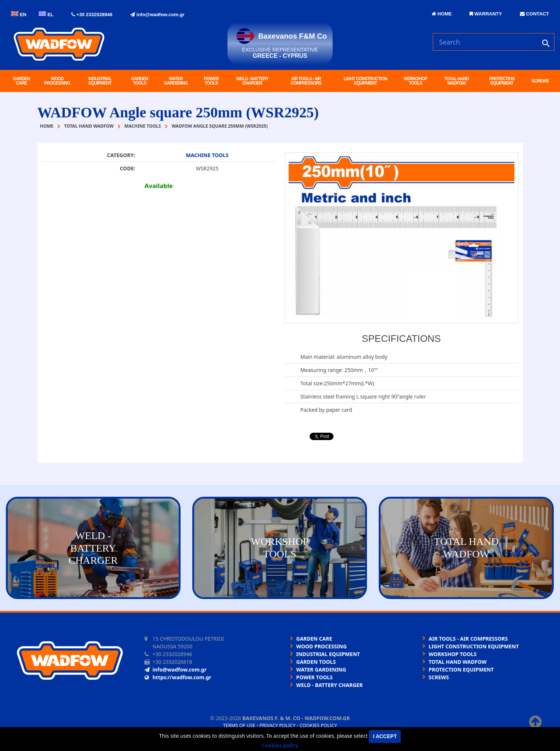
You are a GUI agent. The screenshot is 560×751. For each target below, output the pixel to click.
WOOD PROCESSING (57, 81)
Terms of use (239, 725)
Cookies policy (318, 725)
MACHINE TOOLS (207, 155)
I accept (385, 736)
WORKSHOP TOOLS (415, 81)
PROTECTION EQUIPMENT (502, 81)
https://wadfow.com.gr (178, 677)
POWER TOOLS (211, 81)
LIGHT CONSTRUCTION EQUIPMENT (365, 81)
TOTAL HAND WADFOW (456, 81)
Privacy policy (278, 725)
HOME (442, 14)
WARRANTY (486, 14)
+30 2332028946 (92, 15)
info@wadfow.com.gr (157, 15)
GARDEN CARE (21, 81)
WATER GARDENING (176, 81)
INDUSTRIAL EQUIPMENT (100, 81)
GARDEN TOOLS (139, 81)
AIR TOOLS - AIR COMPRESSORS (306, 81)
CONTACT (534, 14)
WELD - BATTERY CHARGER (252, 81)
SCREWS (540, 81)
